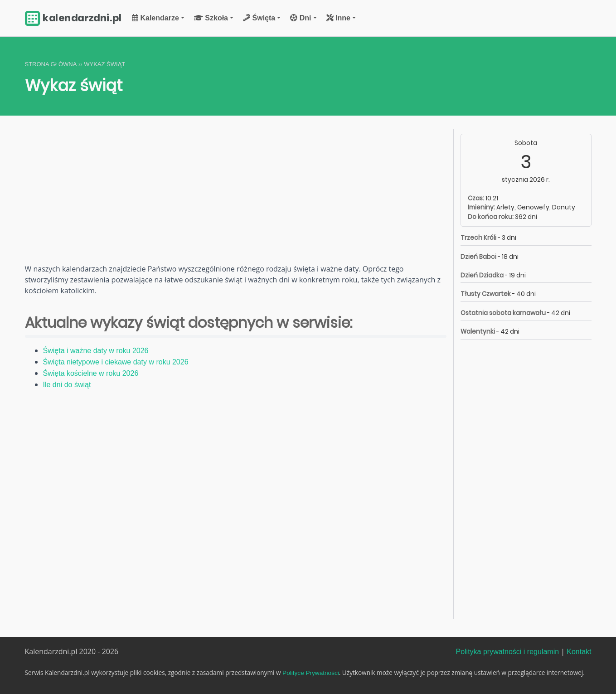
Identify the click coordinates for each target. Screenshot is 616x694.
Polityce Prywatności (311, 673)
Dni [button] (301, 18)
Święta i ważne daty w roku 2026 (96, 351)
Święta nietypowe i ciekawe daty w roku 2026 (116, 362)
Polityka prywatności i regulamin (507, 652)
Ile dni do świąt (67, 385)
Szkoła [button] (211, 18)
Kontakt (579, 652)
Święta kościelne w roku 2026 (91, 373)
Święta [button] (259, 18)
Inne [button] (338, 18)
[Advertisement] (236, 196)
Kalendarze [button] (155, 18)
